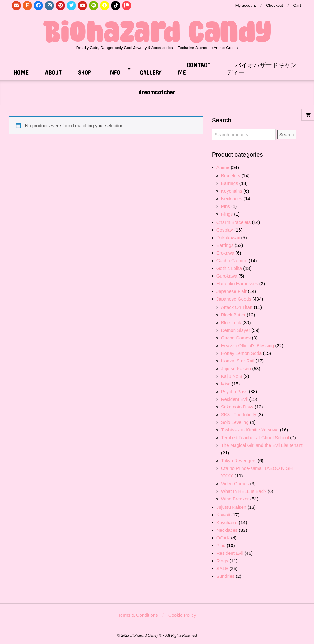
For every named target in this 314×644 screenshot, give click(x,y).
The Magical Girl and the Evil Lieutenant (262, 445)
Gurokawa (227, 276)
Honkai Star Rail (238, 361)
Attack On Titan (237, 307)
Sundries (226, 576)
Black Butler (233, 315)
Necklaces (232, 199)
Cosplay (225, 230)
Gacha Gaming (232, 261)
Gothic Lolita (229, 268)
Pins (226, 206)
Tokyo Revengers (239, 460)
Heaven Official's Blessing (248, 345)
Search (287, 134)
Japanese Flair (232, 291)
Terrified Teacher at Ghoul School (255, 437)
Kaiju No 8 (232, 376)
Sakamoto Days (237, 407)
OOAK (223, 538)
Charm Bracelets (234, 222)
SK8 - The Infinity (239, 414)
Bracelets (231, 176)
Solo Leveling (235, 422)
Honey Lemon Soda (241, 353)
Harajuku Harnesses (237, 284)
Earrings (230, 183)
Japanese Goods (234, 299)
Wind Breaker (235, 499)
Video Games (235, 483)
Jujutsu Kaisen (236, 368)
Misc (226, 384)
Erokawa (225, 253)
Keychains (232, 191)
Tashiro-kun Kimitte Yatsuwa (250, 430)
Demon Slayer (236, 330)
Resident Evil (235, 399)
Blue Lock (231, 322)
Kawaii (223, 515)
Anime (223, 167)
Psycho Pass (234, 391)
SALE (222, 568)
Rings (227, 214)
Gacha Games (236, 338)
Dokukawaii (228, 238)
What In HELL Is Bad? (244, 491)
